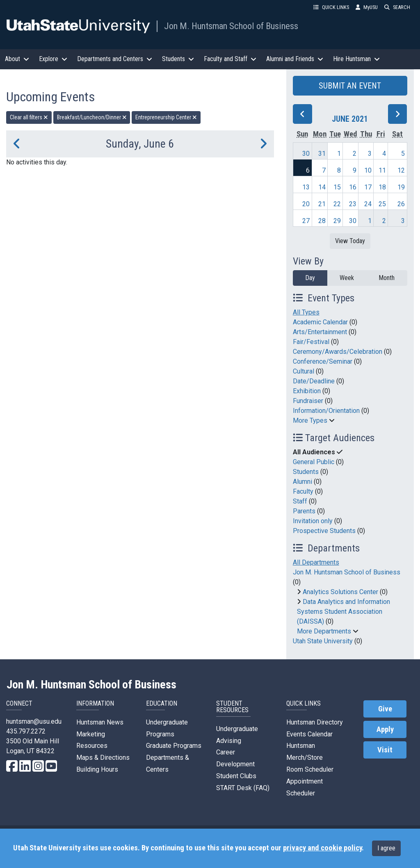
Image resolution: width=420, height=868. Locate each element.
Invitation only (313, 521)
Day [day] (310, 278)
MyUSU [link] (367, 7)
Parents (304, 511)
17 (368, 187)
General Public (314, 462)
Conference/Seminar (323, 361)
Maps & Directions (103, 758)
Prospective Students (324, 531)
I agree (386, 848)
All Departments (316, 562)
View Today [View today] (350, 241)
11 (382, 170)
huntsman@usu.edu (34, 721)
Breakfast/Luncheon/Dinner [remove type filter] (92, 117)
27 (306, 221)
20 (306, 204)
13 (306, 187)
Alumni (302, 482)
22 (337, 204)
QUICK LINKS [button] (331, 7)
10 (368, 170)
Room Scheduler (310, 769)
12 (401, 170)
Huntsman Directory (315, 722)
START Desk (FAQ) (243, 788)
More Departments (324, 631)
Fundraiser (308, 401)
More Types (310, 420)
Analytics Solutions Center (340, 592)
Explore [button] (53, 59)
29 (337, 221)
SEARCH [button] (397, 7)
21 (322, 204)
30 (306, 154)
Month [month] (387, 278)
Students (306, 472)
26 (401, 204)
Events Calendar (309, 734)
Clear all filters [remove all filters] (29, 117)
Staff (300, 501)
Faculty (303, 491)
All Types (306, 312)
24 (368, 204)
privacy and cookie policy (322, 848)
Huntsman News (100, 722)
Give (385, 709)
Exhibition (307, 391)
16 (353, 187)
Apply (385, 729)
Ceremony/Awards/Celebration (338, 352)
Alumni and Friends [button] (295, 59)
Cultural (304, 371)
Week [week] (347, 278)
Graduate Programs (174, 746)
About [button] (17, 59)
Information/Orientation (326, 411)
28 (322, 221)
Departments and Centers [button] (115, 59)
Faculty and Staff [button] (230, 59)
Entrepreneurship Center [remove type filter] (166, 117)
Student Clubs (236, 776)
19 (401, 187)
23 (353, 204)
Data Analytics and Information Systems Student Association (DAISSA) (344, 612)
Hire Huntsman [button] (356, 59)
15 (337, 187)
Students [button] (178, 59)
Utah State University (323, 641)
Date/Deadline (314, 381)
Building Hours (97, 769)
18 (382, 187)
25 (382, 204)
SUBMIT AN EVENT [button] (350, 86)
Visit (385, 750)
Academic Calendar (320, 322)
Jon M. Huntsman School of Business (231, 26)
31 (322, 154)
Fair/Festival (311, 342)
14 (322, 187)
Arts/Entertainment (320, 332)
